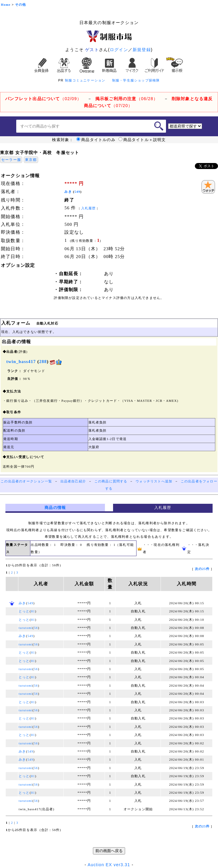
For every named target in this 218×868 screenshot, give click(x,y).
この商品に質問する (111, 481)
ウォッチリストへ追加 (154, 481)
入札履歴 (89, 208)
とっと (24, 611)
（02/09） (43, 99)
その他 (21, 5)
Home (6, 5)
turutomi (26, 628)
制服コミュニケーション (85, 80)
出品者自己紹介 (73, 481)
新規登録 (142, 50)
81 (33, 611)
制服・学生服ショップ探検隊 (136, 80)
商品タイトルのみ (96, 140)
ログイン (119, 50)
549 (78, 192)
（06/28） (127, 99)
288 (43, 362)
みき (68, 192)
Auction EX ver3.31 (109, 865)
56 (36, 628)
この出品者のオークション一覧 (26, 481)
